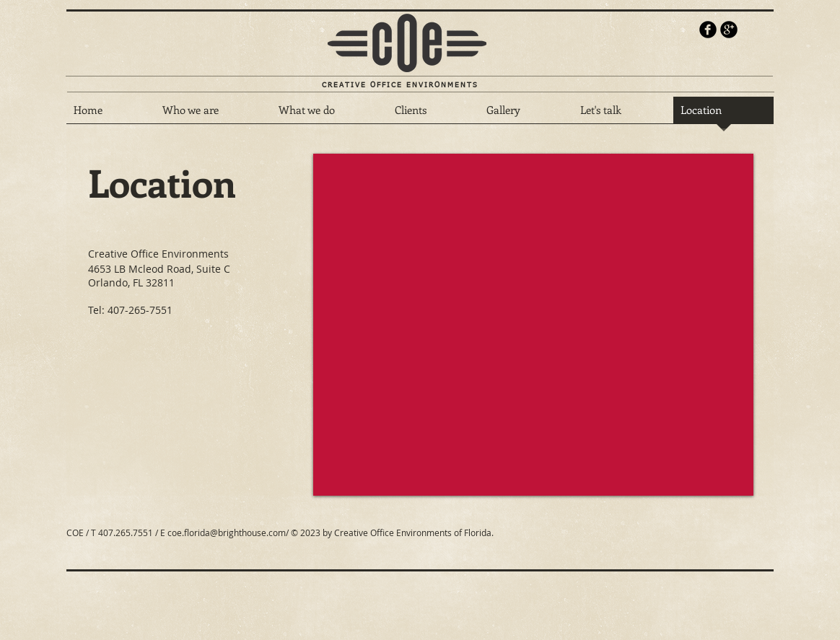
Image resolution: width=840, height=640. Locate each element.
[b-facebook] (708, 30)
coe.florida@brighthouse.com (227, 532)
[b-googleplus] (729, 30)
